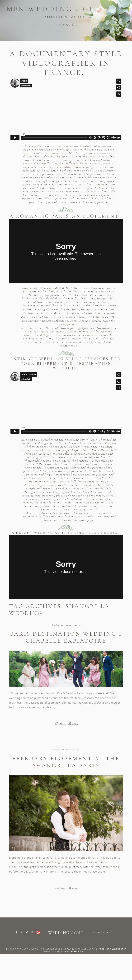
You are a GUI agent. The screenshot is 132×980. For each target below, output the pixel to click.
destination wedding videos (82, 146)
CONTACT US (104, 932)
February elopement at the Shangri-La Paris (66, 762)
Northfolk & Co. (78, 951)
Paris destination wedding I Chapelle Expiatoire (66, 637)
